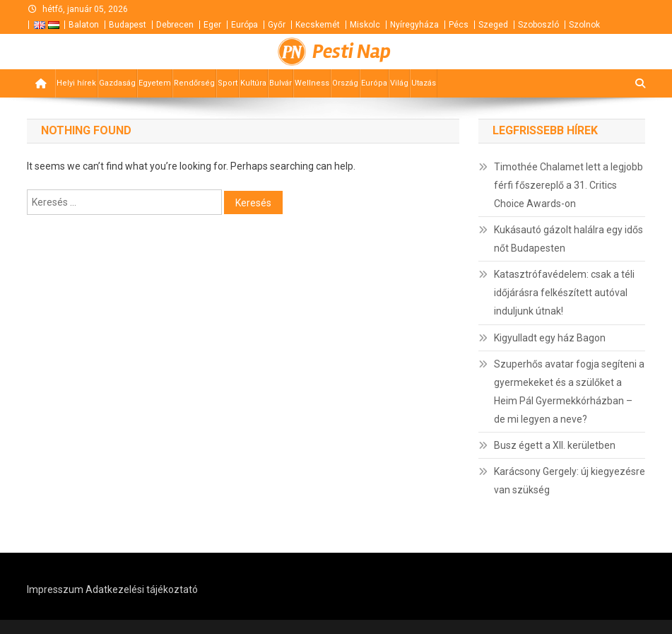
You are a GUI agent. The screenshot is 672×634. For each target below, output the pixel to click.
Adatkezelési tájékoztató (142, 589)
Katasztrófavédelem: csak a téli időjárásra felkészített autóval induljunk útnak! (564, 293)
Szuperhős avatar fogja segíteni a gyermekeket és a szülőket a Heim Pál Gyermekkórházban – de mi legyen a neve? (569, 392)
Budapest (128, 25)
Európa (244, 25)
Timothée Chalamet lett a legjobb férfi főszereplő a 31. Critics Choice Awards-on (568, 185)
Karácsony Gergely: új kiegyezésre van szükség (570, 481)
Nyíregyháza (414, 25)
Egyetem (155, 83)
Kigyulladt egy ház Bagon (550, 338)
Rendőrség (194, 83)
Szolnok (584, 25)
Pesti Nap (352, 52)
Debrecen (175, 25)
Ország (345, 83)
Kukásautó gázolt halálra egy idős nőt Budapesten (568, 239)
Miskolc (365, 25)
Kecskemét (318, 25)
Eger (212, 25)
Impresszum (55, 589)
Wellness (312, 83)
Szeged (493, 25)
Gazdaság (117, 83)
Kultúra (253, 83)
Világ (399, 83)
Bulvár (281, 83)
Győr (277, 25)
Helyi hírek (76, 83)
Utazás (424, 83)
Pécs (459, 25)
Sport (228, 83)
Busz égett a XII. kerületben (555, 445)
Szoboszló (538, 25)
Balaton (84, 25)
